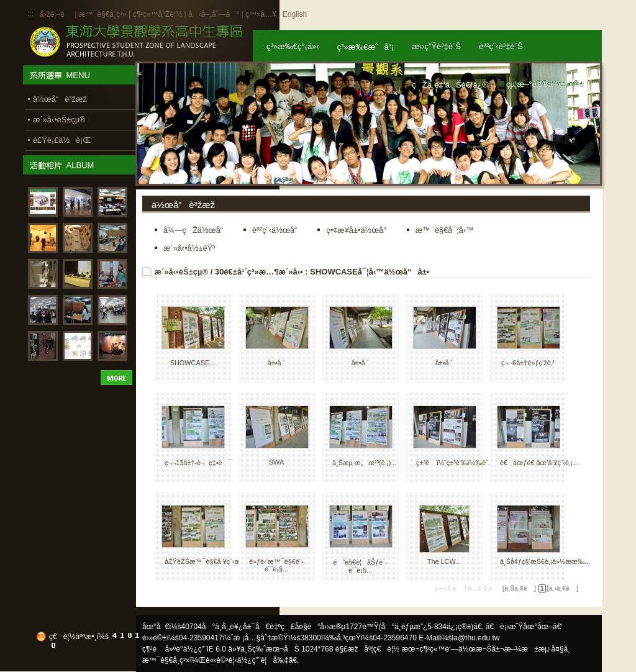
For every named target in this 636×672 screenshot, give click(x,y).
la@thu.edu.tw (476, 638)
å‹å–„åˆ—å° (214, 14)
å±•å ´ (277, 363)
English (295, 14)
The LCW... (444, 561)
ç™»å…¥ (261, 14)
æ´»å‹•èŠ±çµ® (182, 272)
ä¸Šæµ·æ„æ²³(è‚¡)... (364, 463)
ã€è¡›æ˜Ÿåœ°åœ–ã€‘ (524, 627)
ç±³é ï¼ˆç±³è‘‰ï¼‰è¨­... (455, 463)
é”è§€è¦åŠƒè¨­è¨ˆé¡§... (360, 566)
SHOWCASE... (193, 363)
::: (30, 14)
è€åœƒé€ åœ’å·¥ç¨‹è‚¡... (539, 463)
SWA (276, 462)
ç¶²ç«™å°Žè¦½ (157, 14)
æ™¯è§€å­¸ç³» (104, 14)
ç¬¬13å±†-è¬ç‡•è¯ (198, 463)
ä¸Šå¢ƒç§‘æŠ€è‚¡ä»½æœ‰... (545, 561)
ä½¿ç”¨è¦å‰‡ (263, 660)
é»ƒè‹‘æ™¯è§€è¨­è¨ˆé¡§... (276, 565)
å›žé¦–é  (56, 14)
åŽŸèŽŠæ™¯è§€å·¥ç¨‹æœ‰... (212, 561)
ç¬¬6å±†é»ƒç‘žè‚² (528, 363)
